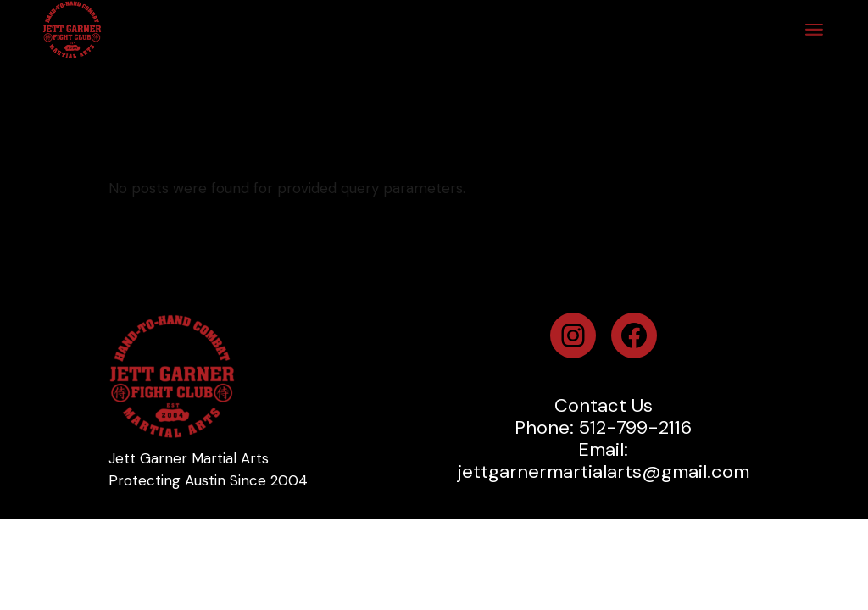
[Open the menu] (814, 30)
